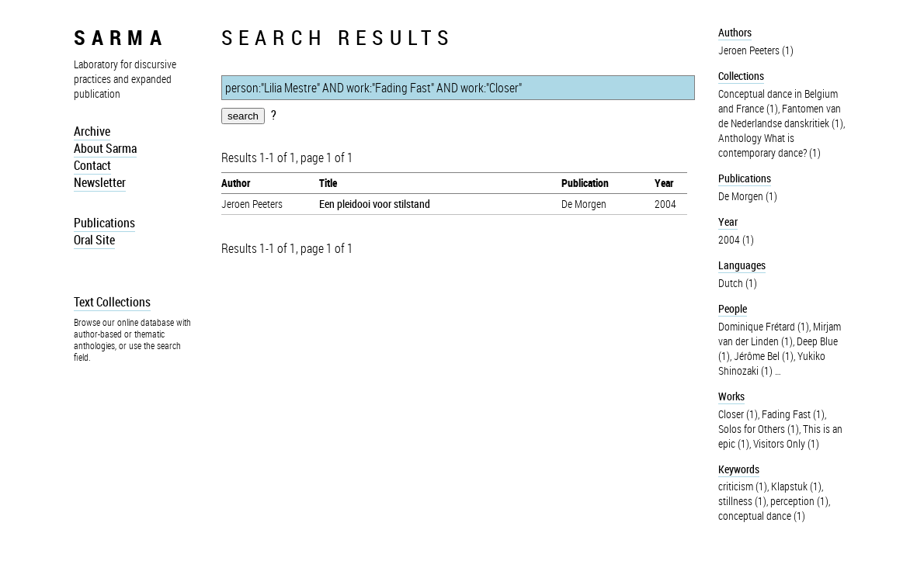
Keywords (739, 469)
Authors (735, 32)
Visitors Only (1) (786, 443)
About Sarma (105, 148)
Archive (92, 131)
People (733, 308)
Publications (104, 223)
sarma (121, 37)
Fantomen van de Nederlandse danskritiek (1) (781, 116)
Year (664, 183)
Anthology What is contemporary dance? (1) (769, 145)
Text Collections (112, 302)
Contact (92, 165)
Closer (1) (738, 414)
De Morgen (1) (748, 196)
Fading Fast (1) (793, 414)
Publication (585, 183)
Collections (741, 76)
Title (328, 183)
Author (236, 183)
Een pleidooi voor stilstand (375, 204)
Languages (742, 265)
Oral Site (94, 240)
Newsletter (100, 182)
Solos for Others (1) (759, 429)
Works (731, 396)
